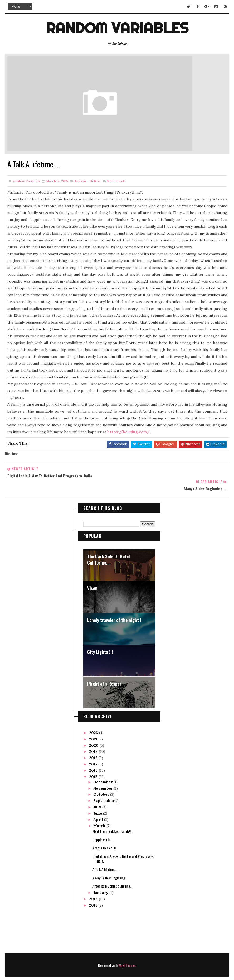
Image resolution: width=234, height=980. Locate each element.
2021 (94, 726)
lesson (80, 182)
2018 (94, 745)
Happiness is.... (103, 826)
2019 (94, 739)
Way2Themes (127, 953)
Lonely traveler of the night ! (114, 607)
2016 (94, 758)
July (98, 794)
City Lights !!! (100, 639)
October (102, 781)
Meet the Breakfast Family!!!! (112, 818)
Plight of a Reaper (104, 671)
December (103, 769)
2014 (94, 886)
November (104, 775)
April (99, 807)
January (101, 880)
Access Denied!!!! (104, 835)
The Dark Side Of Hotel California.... (109, 546)
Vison (92, 575)
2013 (94, 892)
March (100, 813)
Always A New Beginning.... (110, 865)
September (104, 788)
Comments (116, 182)
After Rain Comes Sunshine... (112, 873)
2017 (94, 751)
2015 (94, 764)
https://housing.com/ (128, 432)
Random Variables (117, 27)
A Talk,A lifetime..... (106, 856)
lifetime (94, 182)
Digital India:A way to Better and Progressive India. (123, 846)
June (98, 800)
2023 (94, 720)
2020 (94, 732)
